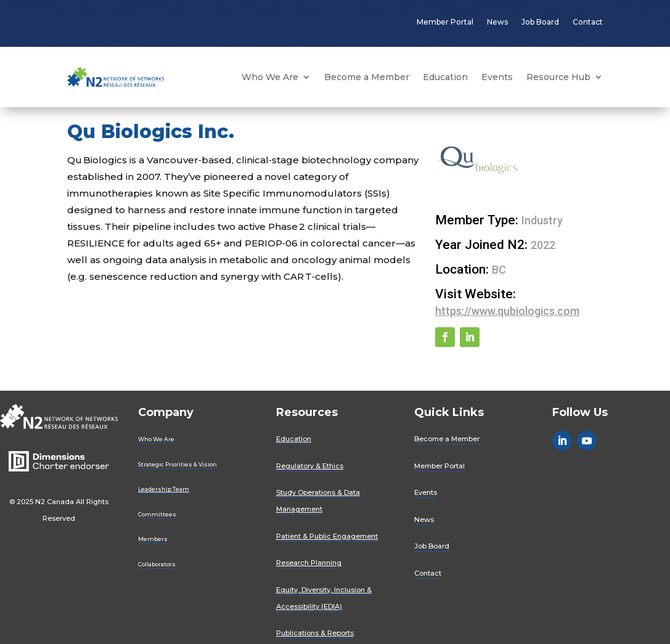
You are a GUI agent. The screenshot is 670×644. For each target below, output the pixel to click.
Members (153, 539)
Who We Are (270, 77)
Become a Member (367, 77)
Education (445, 77)
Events (497, 77)
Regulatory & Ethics (310, 466)
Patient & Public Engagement (327, 536)
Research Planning (309, 563)
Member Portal (445, 22)
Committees (157, 514)
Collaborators (157, 564)
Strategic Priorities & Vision (178, 464)
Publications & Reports (315, 633)
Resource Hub (558, 77)
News (497, 22)
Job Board (540, 22)
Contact (588, 22)
